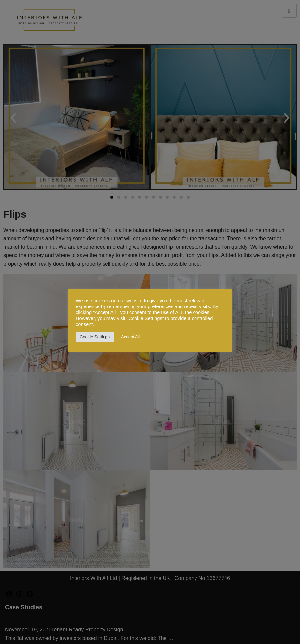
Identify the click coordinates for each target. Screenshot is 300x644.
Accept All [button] (130, 337)
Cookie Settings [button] (95, 337)
